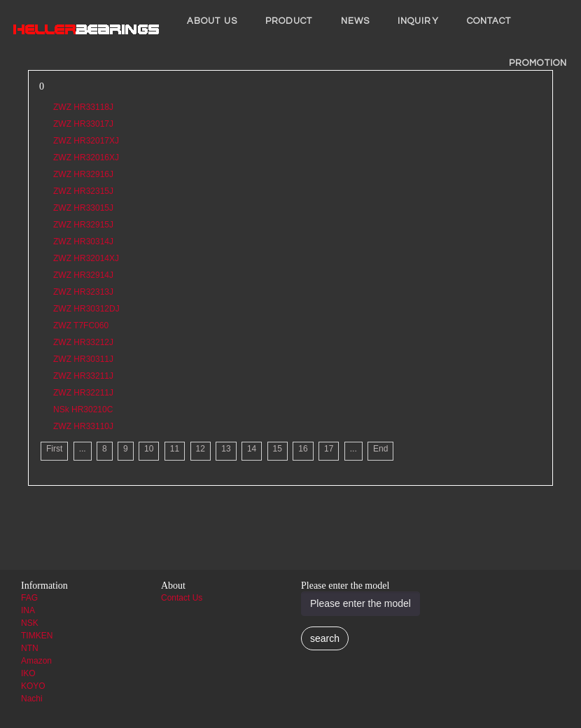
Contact (489, 21)
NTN (30, 648)
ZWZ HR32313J (83, 292)
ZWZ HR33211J (83, 376)
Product (289, 21)
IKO (28, 673)
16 (303, 449)
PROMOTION (538, 63)
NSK (30, 623)
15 (278, 449)
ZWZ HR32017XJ (86, 141)
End (380, 449)
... (83, 449)
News (355, 21)
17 (329, 449)
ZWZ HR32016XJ (86, 157)
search (325, 638)
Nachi (32, 699)
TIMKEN (37, 636)
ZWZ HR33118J (83, 107)
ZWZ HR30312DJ (86, 309)
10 (149, 449)
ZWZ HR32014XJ (86, 258)
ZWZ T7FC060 (81, 325)
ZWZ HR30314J (83, 241)
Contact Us (182, 598)
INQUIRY (418, 21)
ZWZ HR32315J (83, 191)
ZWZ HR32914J (83, 275)
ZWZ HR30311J (83, 359)
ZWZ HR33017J (83, 124)
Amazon (36, 661)
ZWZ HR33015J (83, 208)
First (54, 449)
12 (201, 449)
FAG (29, 598)
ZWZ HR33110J (83, 426)
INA (28, 610)
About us (212, 21)
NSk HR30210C (83, 409)
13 (226, 449)
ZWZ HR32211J (83, 393)
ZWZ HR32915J (83, 225)
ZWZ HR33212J (83, 342)
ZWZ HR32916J (83, 174)
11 (175, 449)
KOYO (33, 686)
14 (252, 449)
